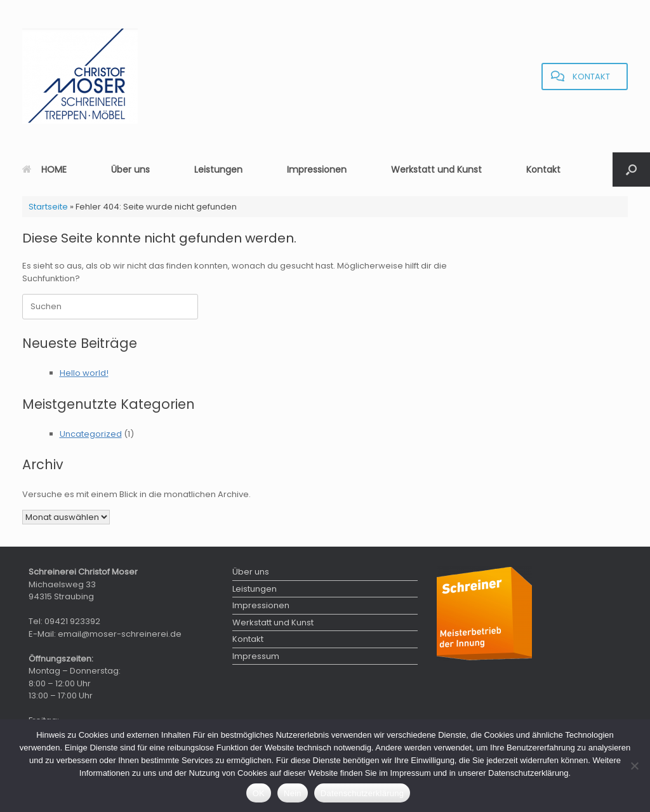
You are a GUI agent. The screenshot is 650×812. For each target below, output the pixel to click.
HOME (44, 170)
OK (259, 793)
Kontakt (543, 170)
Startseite (48, 207)
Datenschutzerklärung (362, 793)
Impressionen (317, 170)
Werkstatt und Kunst (436, 170)
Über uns (130, 170)
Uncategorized (91, 434)
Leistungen (218, 170)
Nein (293, 793)
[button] (631, 170)
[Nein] (634, 766)
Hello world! (84, 373)
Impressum (256, 656)
